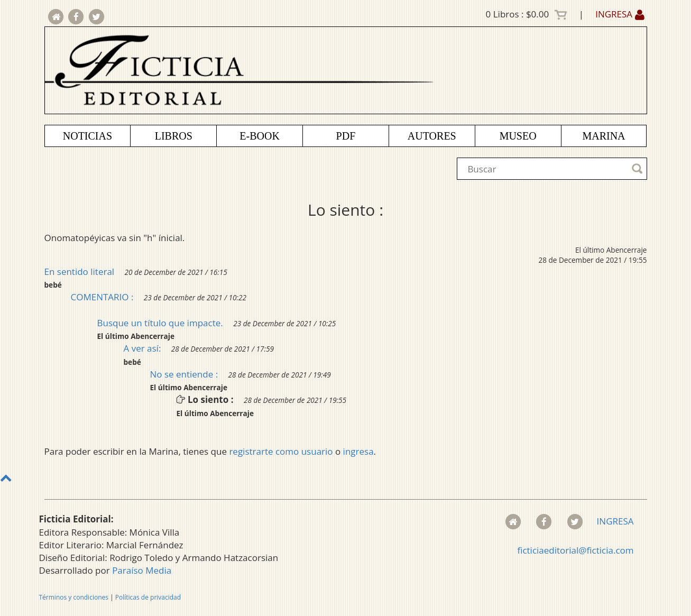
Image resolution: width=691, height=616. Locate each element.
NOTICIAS (87, 136)
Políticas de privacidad (148, 597)
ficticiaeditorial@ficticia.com (575, 550)
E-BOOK (260, 136)
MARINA (604, 136)
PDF (346, 136)
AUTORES (432, 136)
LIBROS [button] (174, 136)
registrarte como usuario (281, 451)
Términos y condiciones (74, 597)
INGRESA (620, 14)
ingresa (358, 451)
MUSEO (518, 136)
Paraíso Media (142, 570)
